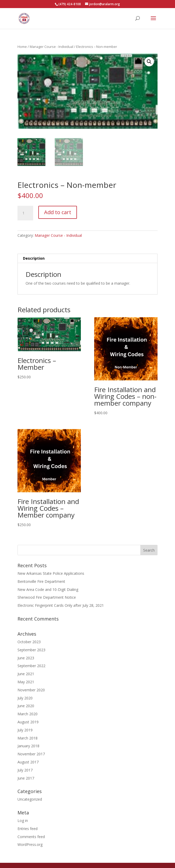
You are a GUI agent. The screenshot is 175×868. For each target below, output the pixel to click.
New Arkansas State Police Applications (51, 573)
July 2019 (25, 730)
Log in (23, 821)
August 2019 (28, 722)
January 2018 (28, 746)
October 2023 (29, 642)
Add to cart (58, 212)
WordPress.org (30, 844)
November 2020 (31, 690)
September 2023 (31, 650)
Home (22, 47)
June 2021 (26, 674)
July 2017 (25, 770)
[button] (149, 62)
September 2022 (31, 666)
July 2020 (25, 698)
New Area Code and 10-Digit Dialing (48, 589)
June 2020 (26, 706)
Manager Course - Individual (52, 47)
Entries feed (28, 829)
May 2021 (26, 682)
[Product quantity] (25, 213)
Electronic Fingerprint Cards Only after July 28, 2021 (61, 605)
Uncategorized (30, 799)
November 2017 (31, 754)
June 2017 (26, 778)
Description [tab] (34, 258)
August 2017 (28, 762)
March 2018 (28, 738)
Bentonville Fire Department (41, 581)
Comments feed (31, 837)
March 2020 (28, 714)
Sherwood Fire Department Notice (47, 597)
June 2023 (26, 658)
